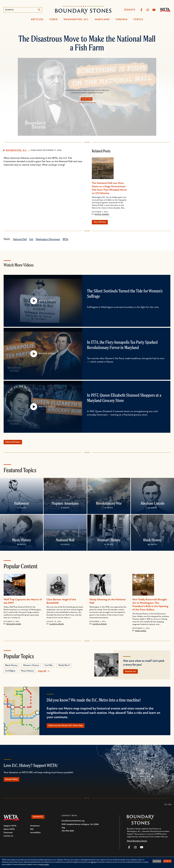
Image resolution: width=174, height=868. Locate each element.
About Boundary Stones (137, 845)
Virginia (121, 20)
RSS (32, 833)
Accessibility (35, 837)
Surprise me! (132, 674)
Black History (152, 542)
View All (42, 673)
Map (63, 832)
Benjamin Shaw (14, 626)
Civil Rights (10, 673)
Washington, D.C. (76, 20)
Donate (130, 10)
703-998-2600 (68, 835)
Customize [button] (157, 861)
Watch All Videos (15, 443)
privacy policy (44, 865)
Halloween (22, 505)
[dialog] (87, 863)
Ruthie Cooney (102, 214)
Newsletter (35, 830)
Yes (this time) (87, 99)
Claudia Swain (57, 626)
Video (54, 20)
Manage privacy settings (87, 103)
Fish (31, 240)
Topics (138, 20)
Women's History (109, 542)
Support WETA (10, 830)
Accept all (167, 861)
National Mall (20, 240)
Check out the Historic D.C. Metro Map (69, 729)
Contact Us (8, 840)
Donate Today (13, 783)
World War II (64, 667)
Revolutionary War (109, 505)
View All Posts (102, 223)
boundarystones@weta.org (73, 825)
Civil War (49, 667)
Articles (37, 20)
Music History (22, 542)
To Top (168, 809)
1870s (65, 240)
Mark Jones (141, 633)
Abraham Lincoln (152, 505)
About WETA (9, 833)
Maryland (102, 20)
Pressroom (8, 837)
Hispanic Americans (65, 505)
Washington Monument (48, 240)
